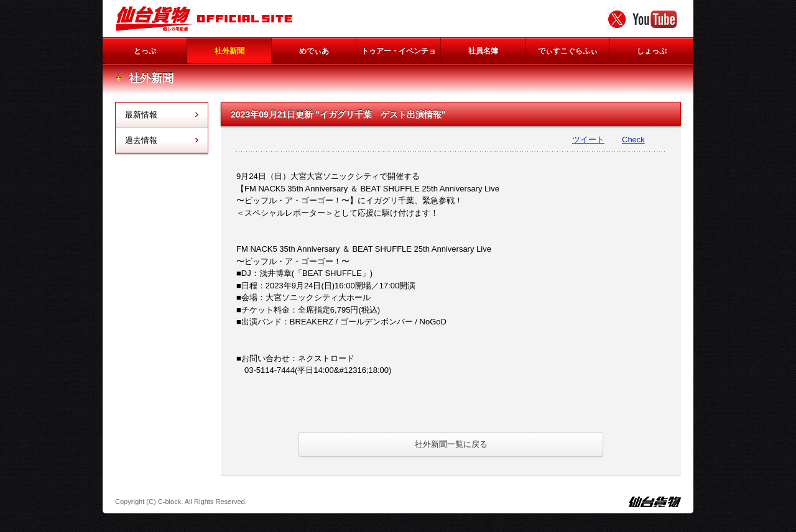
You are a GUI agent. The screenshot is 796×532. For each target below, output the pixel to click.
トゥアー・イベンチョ (399, 51)
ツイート (588, 140)
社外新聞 (229, 51)
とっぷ (145, 51)
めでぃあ (314, 51)
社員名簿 (483, 51)
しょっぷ (652, 51)
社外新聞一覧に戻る (451, 444)
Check (633, 140)
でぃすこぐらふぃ (568, 51)
